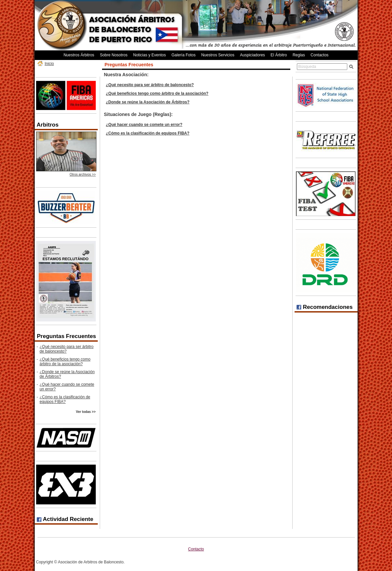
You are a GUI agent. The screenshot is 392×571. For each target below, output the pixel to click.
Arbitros (48, 125)
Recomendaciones (325, 307)
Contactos (319, 55)
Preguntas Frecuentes (66, 336)
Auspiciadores (252, 55)
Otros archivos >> (83, 174)
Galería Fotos (183, 55)
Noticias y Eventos (150, 55)
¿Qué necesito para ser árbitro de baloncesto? (67, 349)
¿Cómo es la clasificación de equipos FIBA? (65, 399)
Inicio (49, 64)
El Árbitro (279, 55)
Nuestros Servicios (218, 55)
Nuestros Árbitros (79, 55)
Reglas (299, 55)
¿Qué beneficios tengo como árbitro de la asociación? (65, 362)
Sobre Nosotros (113, 55)
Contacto (196, 549)
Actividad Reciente (65, 519)
